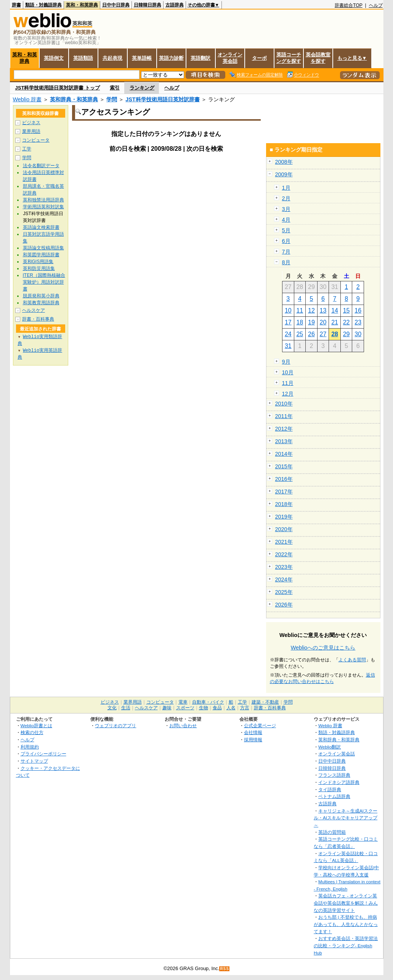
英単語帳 (142, 58)
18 (300, 322)
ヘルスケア (34, 310)
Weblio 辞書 (27, 99)
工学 (27, 149)
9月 (286, 362)
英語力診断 (171, 58)
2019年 (284, 517)
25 (300, 334)
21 (335, 322)
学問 (112, 99)
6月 (286, 241)
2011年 (284, 416)
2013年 (284, 441)
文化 (112, 708)
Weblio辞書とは (36, 725)
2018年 (284, 504)
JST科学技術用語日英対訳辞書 (162, 99)
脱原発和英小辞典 (41, 296)
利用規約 (30, 747)
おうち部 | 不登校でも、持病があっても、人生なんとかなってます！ (346, 924)
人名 (231, 708)
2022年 (284, 554)
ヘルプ (376, 5)
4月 (286, 220)
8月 (286, 262)
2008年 (284, 162)
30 (358, 334)
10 (288, 310)
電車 (183, 702)
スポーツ (185, 708)
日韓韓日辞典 (148, 5)
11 (300, 310)
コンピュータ (36, 140)
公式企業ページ (260, 725)
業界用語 (31, 131)
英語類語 (83, 58)
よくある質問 (352, 660)
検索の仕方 (32, 732)
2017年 (284, 492)
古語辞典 (175, 5)
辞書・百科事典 (38, 319)
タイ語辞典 (330, 789)
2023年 (284, 567)
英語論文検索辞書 (41, 227)
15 (346, 310)
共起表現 (112, 58)
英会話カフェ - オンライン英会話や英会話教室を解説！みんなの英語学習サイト (346, 903)
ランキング (142, 88)
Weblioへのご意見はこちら (323, 648)
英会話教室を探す (318, 58)
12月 (288, 394)
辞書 (16, 5)
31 (288, 346)
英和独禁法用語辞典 (43, 200)
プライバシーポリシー (43, 754)
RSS (225, 969)
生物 (204, 708)
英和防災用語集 (39, 268)
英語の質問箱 (332, 832)
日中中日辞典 (116, 5)
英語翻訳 (201, 58)
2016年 (284, 479)
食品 (217, 708)
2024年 (284, 579)
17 (288, 322)
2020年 (284, 529)
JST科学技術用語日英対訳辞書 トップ (58, 88)
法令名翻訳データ (41, 166)
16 (358, 310)
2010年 (284, 404)
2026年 (284, 605)
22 (346, 322)
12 (311, 310)
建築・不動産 (265, 702)
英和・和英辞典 (82, 5)
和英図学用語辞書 (41, 255)
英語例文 (54, 58)
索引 (115, 88)
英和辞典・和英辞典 (74, 99)
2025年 (284, 592)
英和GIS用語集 (38, 262)
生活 (126, 708)
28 (335, 334)
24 (288, 334)
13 (323, 310)
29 (346, 334)
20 (323, 322)
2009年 (284, 174)
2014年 (284, 454)
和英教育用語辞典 (41, 303)
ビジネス (31, 123)
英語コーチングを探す (289, 58)
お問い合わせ (183, 725)
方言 (245, 708)
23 (358, 322)
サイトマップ (34, 761)
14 (335, 310)
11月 (288, 383)
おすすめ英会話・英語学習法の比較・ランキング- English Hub (346, 945)
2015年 (284, 466)
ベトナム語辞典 (334, 796)
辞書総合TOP (349, 5)
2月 (286, 198)
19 (311, 322)
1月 (286, 188)
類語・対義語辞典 (43, 5)
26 (311, 334)
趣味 (167, 708)
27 (323, 334)
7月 (286, 252)
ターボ (259, 58)
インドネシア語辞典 (339, 782)
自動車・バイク (208, 702)
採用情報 (253, 740)
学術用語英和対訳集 (43, 207)
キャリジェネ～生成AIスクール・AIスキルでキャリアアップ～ (346, 818)
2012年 (284, 429)
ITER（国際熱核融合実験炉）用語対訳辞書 (44, 282)
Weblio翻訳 (330, 747)
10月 (288, 372)
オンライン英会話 (230, 58)
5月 (286, 230)
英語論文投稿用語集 (43, 248)
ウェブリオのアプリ (115, 725)
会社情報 (253, 732)
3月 (286, 209)
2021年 (284, 542)
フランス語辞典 (334, 775)
